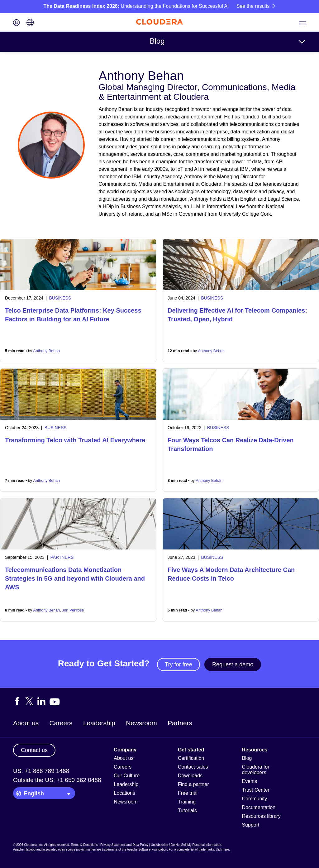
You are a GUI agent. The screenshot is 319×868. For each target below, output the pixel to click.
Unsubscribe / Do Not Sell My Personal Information (186, 845)
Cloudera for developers (255, 770)
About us (26, 723)
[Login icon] (17, 23)
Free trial (188, 793)
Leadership (99, 723)
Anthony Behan (47, 351)
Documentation (259, 807)
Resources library (261, 816)
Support (250, 825)
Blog (157, 41)
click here (222, 849)
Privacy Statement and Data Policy (124, 845)
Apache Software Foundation (147, 849)
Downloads (190, 776)
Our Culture (127, 776)
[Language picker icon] (30, 23)
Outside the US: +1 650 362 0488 (57, 780)
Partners (180, 723)
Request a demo (233, 664)
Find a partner (193, 784)
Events (249, 781)
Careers (61, 723)
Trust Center (255, 790)
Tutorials (187, 810)
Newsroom (141, 723)
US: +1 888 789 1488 (41, 771)
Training (187, 802)
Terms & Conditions (84, 845)
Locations (124, 793)
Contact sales (193, 767)
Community (254, 799)
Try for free (178, 664)
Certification (191, 758)
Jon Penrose (73, 610)
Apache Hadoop (24, 849)
